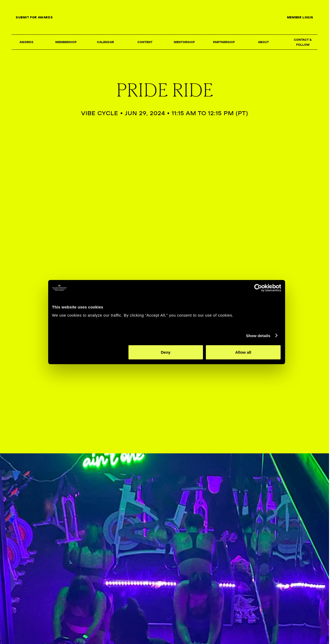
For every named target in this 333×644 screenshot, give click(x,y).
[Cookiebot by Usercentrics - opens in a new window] (260, 302)
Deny (166, 367)
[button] (26, 42)
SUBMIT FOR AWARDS (34, 17)
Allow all (245, 367)
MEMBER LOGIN (300, 17)
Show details (260, 350)
